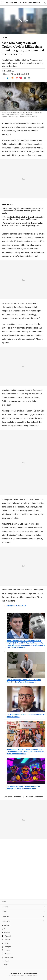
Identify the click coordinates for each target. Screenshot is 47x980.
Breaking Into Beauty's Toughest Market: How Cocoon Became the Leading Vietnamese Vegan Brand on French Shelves (25, 751)
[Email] (25, 78)
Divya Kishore (9, 71)
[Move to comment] (29, 78)
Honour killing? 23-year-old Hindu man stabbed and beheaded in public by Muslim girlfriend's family (23, 211)
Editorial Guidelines (34, 797)
